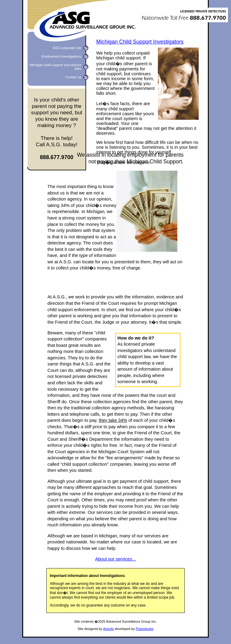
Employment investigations (61, 56)
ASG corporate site (67, 48)
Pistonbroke (144, 629)
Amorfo (108, 629)
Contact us (73, 77)
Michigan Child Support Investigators (140, 42)
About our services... (116, 559)
